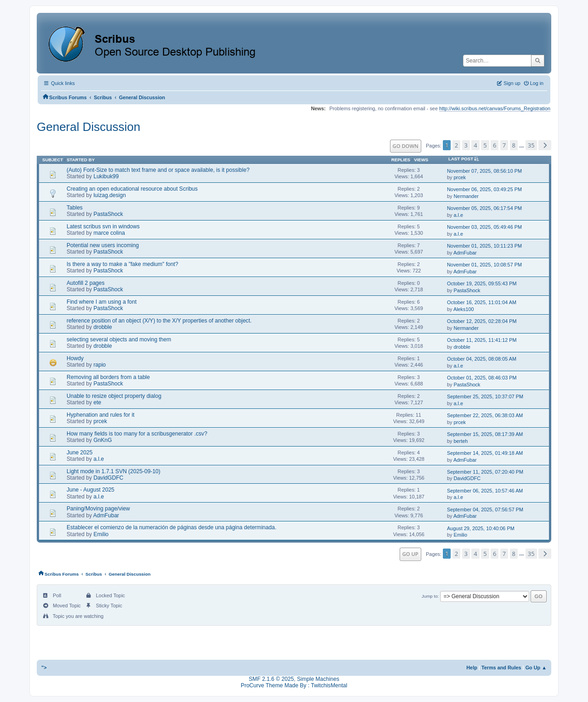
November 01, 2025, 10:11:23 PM (484, 246)
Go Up (410, 554)
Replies (401, 160)
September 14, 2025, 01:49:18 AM (485, 453)
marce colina (109, 233)
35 (531, 145)
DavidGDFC (108, 478)
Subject (53, 160)
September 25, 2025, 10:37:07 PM (485, 396)
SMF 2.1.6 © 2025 (271, 679)
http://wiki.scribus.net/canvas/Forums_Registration (495, 108)
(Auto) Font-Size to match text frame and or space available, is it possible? (158, 170)
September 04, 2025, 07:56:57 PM (485, 510)
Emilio (101, 534)
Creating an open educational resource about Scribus (132, 189)
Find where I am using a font (102, 302)
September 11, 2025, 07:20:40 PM (485, 472)
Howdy (75, 358)
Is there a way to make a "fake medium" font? (122, 264)
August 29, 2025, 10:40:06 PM (481, 528)
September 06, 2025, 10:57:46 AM (485, 491)
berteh (461, 441)
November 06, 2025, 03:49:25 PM (484, 189)
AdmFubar (465, 253)
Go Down (406, 146)
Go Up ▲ (536, 668)
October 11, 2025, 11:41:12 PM (482, 340)
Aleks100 (464, 309)
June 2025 (79, 453)
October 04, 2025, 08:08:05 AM (482, 359)
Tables (75, 208)
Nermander (466, 196)
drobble (102, 327)
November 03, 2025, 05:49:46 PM (484, 227)
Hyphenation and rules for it (101, 415)
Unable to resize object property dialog (114, 396)
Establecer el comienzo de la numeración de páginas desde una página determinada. (172, 527)
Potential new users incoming (103, 245)
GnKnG (102, 440)
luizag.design (110, 195)
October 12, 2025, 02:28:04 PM (482, 321)
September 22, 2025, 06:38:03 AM (485, 415)
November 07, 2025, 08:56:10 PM (484, 171)
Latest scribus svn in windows (103, 226)
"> (44, 668)
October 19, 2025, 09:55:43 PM (482, 283)
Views (421, 160)
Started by (81, 160)
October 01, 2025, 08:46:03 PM (482, 378)
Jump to (430, 596)
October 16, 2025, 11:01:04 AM (482, 302)
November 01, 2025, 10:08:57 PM (484, 265)
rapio (99, 365)
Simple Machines (318, 679)
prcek (460, 177)
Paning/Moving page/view (98, 509)
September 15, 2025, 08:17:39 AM (485, 434)
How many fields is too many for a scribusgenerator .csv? (137, 434)
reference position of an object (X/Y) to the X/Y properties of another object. (159, 321)
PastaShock (108, 214)
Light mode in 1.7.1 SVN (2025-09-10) (113, 471)
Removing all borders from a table (108, 377)
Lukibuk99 (106, 176)
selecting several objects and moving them (119, 340)
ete (97, 402)
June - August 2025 (90, 490)
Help (472, 668)
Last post (465, 159)
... (522, 146)
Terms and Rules (501, 668)
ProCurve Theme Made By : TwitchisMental (294, 685)
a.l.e (459, 215)
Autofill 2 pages (86, 283)
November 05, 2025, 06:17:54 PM (484, 208)
